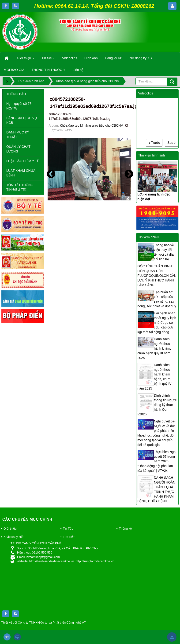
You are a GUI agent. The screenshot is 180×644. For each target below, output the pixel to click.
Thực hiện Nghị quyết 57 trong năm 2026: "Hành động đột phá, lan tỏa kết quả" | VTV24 (157, 461)
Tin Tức (68, 529)
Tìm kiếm (69, 537)
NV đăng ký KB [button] (141, 58)
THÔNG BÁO (16, 94)
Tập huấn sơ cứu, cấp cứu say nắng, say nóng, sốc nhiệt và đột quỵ (157, 299)
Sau (172, 143)
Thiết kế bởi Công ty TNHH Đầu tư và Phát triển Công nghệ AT (43, 623)
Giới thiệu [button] (26, 59)
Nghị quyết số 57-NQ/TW (19, 106)
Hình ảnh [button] (91, 58)
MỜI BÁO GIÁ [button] (14, 70)
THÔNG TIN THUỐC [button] (49, 71)
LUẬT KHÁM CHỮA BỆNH (21, 173)
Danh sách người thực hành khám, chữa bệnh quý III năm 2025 (154, 348)
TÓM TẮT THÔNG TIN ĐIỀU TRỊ (20, 187)
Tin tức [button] (48, 59)
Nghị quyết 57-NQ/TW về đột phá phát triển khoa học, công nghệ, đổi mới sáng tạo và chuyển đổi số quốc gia (157, 433)
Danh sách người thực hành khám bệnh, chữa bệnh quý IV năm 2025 (155, 377)
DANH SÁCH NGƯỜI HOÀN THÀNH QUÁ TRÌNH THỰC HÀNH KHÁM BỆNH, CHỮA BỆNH (156, 489)
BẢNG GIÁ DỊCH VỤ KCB (22, 120)
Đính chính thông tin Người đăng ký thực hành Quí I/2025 (157, 405)
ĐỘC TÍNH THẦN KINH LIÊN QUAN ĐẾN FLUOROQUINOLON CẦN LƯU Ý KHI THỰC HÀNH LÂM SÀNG (157, 276)
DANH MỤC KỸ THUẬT (18, 135)
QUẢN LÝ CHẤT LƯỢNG (18, 149)
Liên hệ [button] (78, 70)
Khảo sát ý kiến (14, 537)
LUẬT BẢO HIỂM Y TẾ (23, 161)
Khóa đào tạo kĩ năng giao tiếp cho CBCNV (91, 125)
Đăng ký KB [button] (114, 58)
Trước (154, 143)
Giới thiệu (10, 529)
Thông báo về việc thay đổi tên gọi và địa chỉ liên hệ (164, 252)
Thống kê (125, 529)
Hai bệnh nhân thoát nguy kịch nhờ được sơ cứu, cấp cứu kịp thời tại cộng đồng (157, 323)
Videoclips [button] (70, 58)
